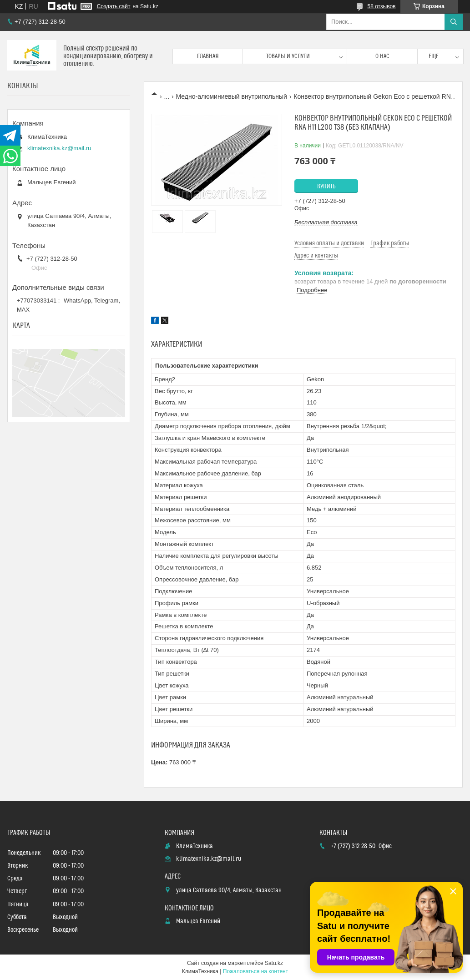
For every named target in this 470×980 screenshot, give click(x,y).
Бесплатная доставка (326, 222)
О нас (382, 56)
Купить (326, 187)
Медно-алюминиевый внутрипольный (232, 96)
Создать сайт (114, 6)
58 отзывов (381, 6)
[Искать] (454, 22)
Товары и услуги (288, 56)
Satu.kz (274, 963)
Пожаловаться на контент (255, 971)
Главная (208, 56)
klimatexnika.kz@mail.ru (59, 148)
